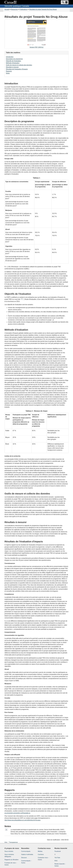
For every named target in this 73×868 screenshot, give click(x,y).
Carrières (41, 854)
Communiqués (26, 851)
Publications (23, 9)
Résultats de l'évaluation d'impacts (17, 69)
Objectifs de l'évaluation (13, 61)
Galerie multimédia (27, 854)
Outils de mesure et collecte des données (19, 65)
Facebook (58, 851)
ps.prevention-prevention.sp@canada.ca (17, 813)
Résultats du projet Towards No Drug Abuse (43, 9)
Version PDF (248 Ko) (36, 34)
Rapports (9, 71)
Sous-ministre (9, 851)
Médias (40, 851)
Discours (24, 858)
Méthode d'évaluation (13, 63)
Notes (8, 73)
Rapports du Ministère (12, 860)
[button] (65, 2)
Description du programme (14, 59)
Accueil (7, 9)
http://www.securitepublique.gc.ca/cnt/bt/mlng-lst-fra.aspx (22, 820)
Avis (6, 842)
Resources (14, 9)
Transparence (13, 842)
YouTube (57, 858)
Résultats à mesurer (12, 67)
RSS (56, 861)
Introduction (10, 57)
